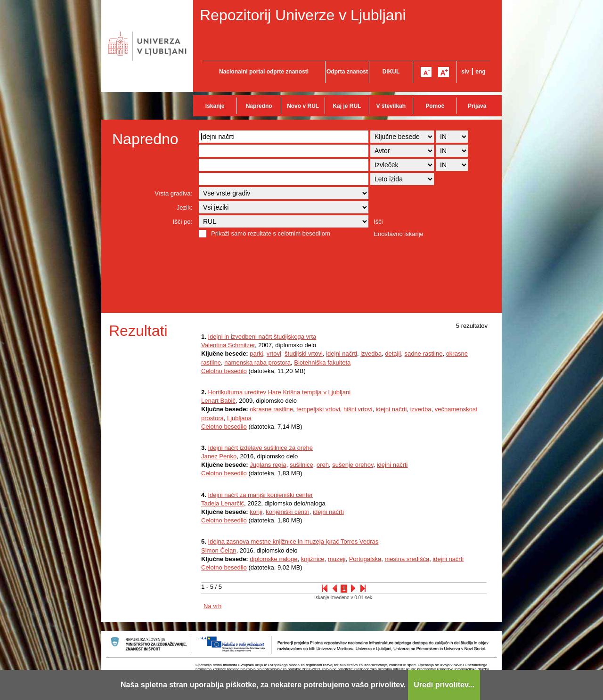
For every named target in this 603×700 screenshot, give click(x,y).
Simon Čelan (219, 550)
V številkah (391, 106)
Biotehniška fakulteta (322, 362)
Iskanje (215, 106)
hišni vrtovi (358, 409)
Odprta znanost (347, 72)
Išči (378, 222)
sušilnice (301, 465)
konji (256, 512)
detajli (393, 354)
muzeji (337, 559)
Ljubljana (239, 418)
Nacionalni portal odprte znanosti (264, 72)
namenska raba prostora (257, 362)
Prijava (477, 106)
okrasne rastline (271, 409)
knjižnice (313, 559)
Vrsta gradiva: (173, 193)
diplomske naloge (273, 559)
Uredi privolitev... (444, 685)
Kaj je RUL (347, 106)
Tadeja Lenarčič (223, 503)
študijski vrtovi (304, 354)
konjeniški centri (288, 512)
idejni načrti (342, 354)
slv (465, 72)
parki (256, 354)
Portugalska (365, 559)
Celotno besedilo (224, 371)
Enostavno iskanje (399, 234)
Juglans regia (268, 465)
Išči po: (183, 222)
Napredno (259, 106)
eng (480, 72)
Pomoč (435, 106)
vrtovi (274, 354)
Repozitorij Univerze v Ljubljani (303, 15)
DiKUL (391, 72)
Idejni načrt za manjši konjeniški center (260, 495)
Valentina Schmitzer (228, 345)
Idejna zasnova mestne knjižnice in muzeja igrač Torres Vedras (293, 541)
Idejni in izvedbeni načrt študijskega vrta (262, 337)
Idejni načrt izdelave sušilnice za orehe (260, 448)
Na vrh (212, 606)
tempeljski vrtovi (318, 409)
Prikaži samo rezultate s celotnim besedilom (271, 233)
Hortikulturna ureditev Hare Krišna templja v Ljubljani (279, 392)
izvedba (371, 354)
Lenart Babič (218, 401)
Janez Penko (219, 456)
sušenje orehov (353, 465)
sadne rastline (423, 354)
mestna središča (407, 559)
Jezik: (184, 208)
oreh (323, 465)
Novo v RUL (303, 106)
